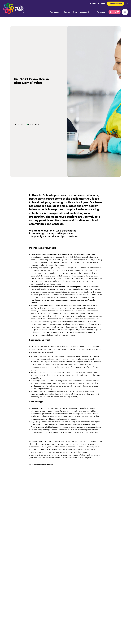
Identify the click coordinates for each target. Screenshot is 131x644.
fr (127, 4)
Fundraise (101, 12)
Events (67, 12)
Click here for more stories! (41, 465)
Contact (101, 4)
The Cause (55, 12)
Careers (93, 4)
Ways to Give (87, 12)
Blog (75, 12)
